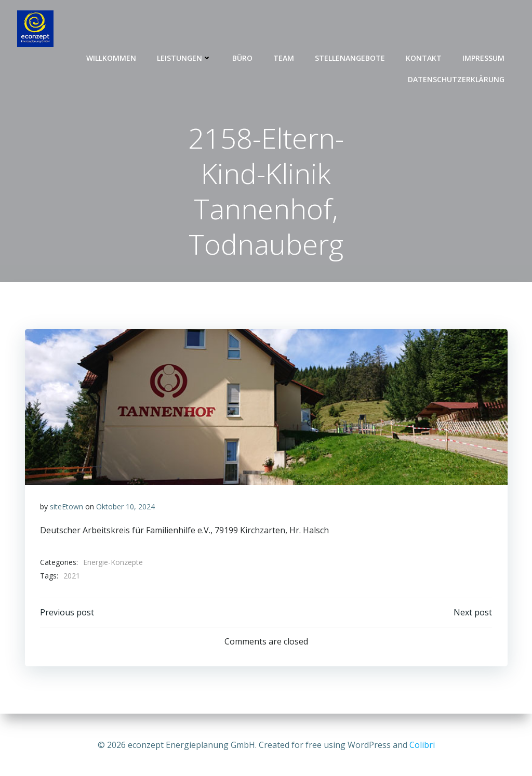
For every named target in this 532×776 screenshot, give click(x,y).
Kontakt (424, 57)
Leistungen (185, 57)
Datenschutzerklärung (457, 79)
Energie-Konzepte (113, 563)
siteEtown (66, 508)
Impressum (484, 57)
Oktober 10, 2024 (125, 508)
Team (284, 57)
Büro (243, 57)
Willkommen (112, 57)
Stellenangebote (350, 57)
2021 (72, 577)
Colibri (422, 745)
